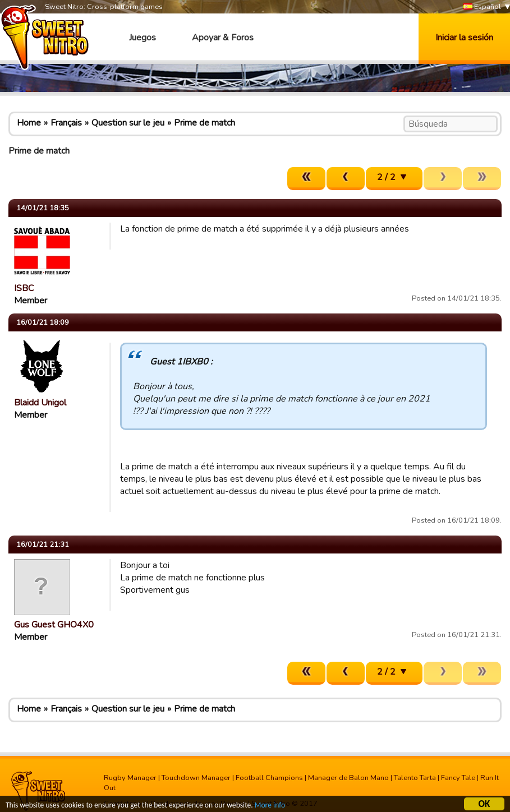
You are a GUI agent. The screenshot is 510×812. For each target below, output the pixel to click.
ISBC (24, 288)
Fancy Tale (458, 778)
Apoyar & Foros (223, 38)
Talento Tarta (415, 778)
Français (66, 123)
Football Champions (269, 778)
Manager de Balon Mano (348, 778)
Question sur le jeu (128, 123)
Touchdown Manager (196, 778)
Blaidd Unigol (40, 403)
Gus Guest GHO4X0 (54, 625)
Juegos (143, 38)
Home (29, 123)
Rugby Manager (130, 778)
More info (270, 806)
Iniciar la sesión (464, 38)
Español (482, 7)
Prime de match (205, 123)
